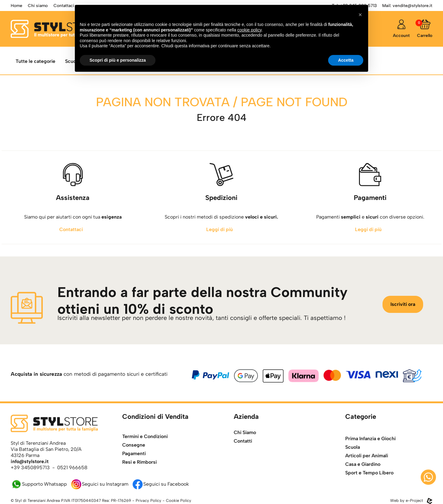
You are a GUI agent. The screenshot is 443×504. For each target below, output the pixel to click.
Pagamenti (134, 473)
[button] (360, 15)
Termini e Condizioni (145, 456)
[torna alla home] (56, 29)
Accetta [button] (346, 60)
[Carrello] (425, 29)
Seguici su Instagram (99, 484)
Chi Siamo (245, 442)
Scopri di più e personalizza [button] (118, 60)
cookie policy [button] (249, 30)
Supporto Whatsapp (39, 484)
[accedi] (401, 29)
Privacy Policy (148, 500)
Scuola (353, 472)
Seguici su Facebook (160, 484)
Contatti (243, 450)
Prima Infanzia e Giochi (370, 463)
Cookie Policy (179, 500)
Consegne (134, 464)
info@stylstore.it (30, 461)
